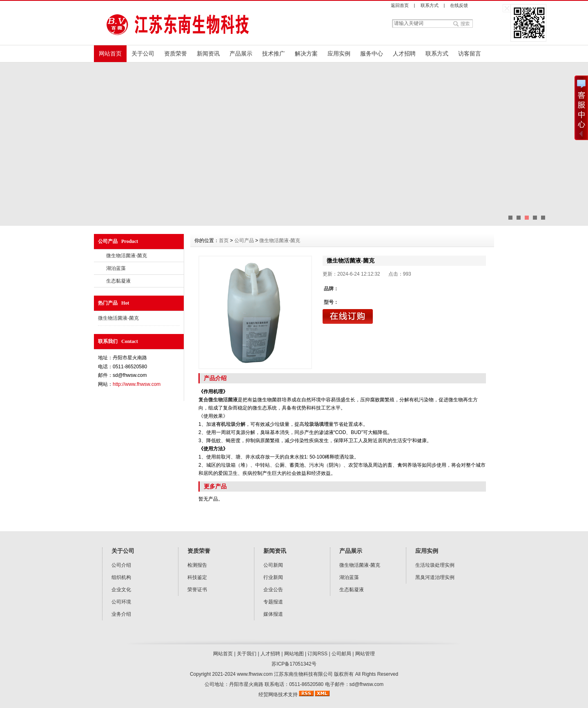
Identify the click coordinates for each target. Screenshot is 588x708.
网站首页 (110, 53)
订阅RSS (317, 654)
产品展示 (241, 53)
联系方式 (430, 5)
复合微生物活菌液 (218, 400)
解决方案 (306, 53)
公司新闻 (273, 565)
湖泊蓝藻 (116, 268)
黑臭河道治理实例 (435, 577)
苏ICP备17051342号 (294, 664)
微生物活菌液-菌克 (127, 256)
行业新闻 (273, 577)
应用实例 (339, 53)
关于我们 (247, 654)
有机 (221, 424)
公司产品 (244, 240)
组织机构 (121, 577)
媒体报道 (273, 614)
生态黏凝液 (118, 281)
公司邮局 (341, 654)
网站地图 (294, 654)
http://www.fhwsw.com (137, 384)
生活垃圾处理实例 (435, 565)
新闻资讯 (208, 53)
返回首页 (400, 5)
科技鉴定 (197, 577)
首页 (224, 240)
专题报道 (273, 602)
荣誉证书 (197, 590)
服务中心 (372, 53)
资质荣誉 (176, 53)
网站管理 (365, 654)
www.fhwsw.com (255, 674)
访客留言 (470, 53)
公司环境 (121, 602)
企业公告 (273, 590)
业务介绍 (121, 614)
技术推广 (274, 53)
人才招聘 (404, 53)
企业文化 (121, 590)
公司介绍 (121, 565)
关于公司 (143, 53)
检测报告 (197, 565)
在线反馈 (459, 5)
